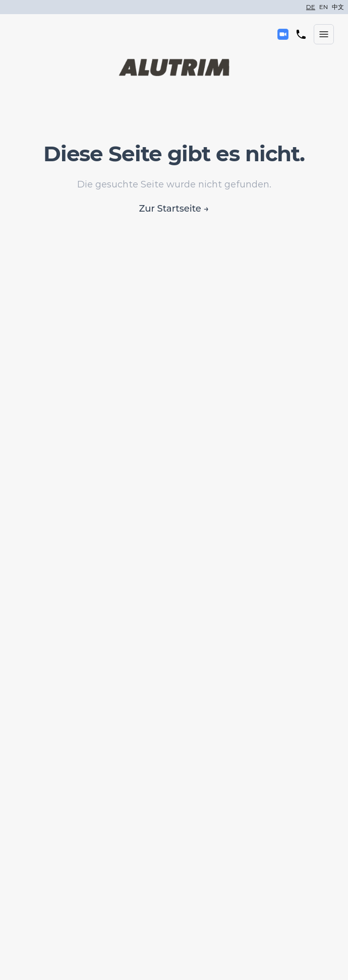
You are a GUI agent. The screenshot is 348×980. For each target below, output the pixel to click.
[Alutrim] (174, 67)
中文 (338, 7)
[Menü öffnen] (324, 34)
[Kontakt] (283, 34)
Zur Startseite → (174, 209)
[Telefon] (301, 34)
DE (311, 7)
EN (324, 7)
